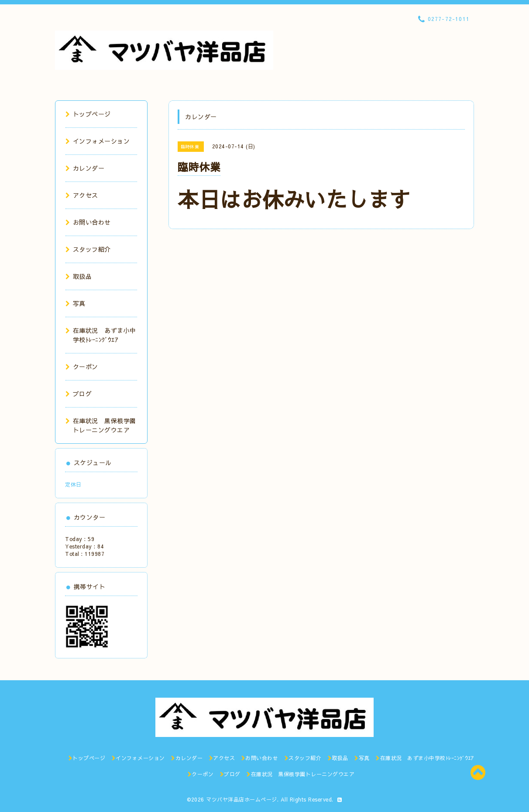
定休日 (73, 484)
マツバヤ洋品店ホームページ (242, 799)
